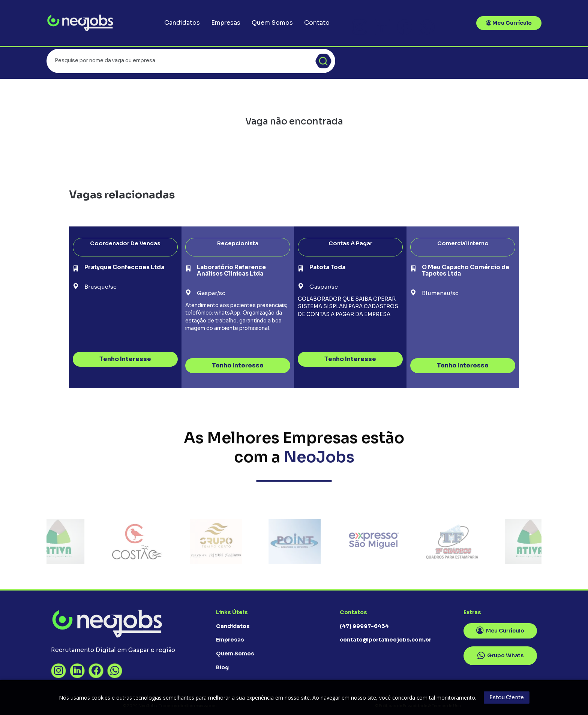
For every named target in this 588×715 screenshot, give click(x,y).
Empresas (226, 23)
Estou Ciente (507, 697)
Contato (317, 23)
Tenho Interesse (125, 359)
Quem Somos (272, 23)
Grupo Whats (500, 656)
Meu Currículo (509, 23)
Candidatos (182, 23)
